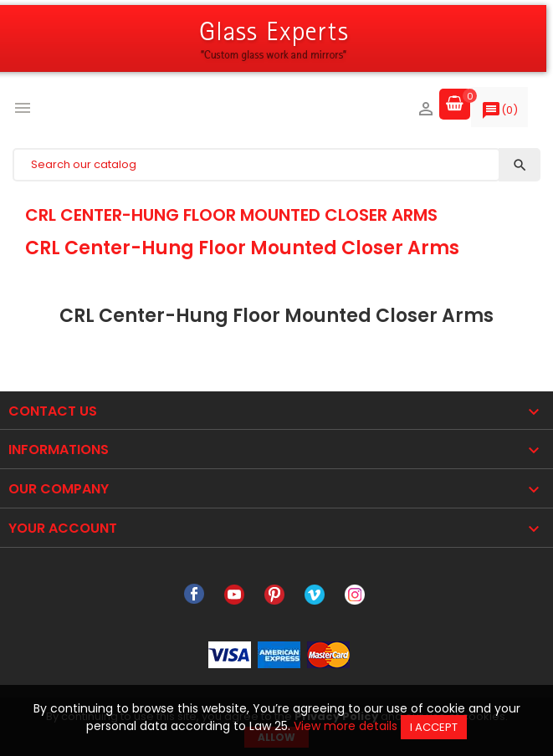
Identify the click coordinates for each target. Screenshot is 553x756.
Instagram (355, 595)
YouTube (234, 595)
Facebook (194, 595)
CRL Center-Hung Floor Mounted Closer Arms (231, 215)
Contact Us (53, 411)
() (499, 114)
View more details (346, 726)
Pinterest (274, 595)
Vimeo (315, 595)
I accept (434, 727)
